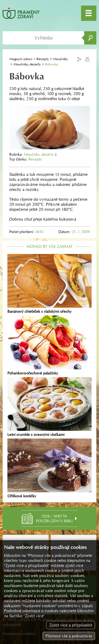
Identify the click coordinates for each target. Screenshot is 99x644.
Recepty (43, 59)
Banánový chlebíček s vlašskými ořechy (49, 284)
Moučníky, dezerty (27, 64)
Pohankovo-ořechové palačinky (49, 345)
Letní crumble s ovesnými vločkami (49, 407)
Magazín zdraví (21, 59)
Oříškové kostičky (49, 468)
